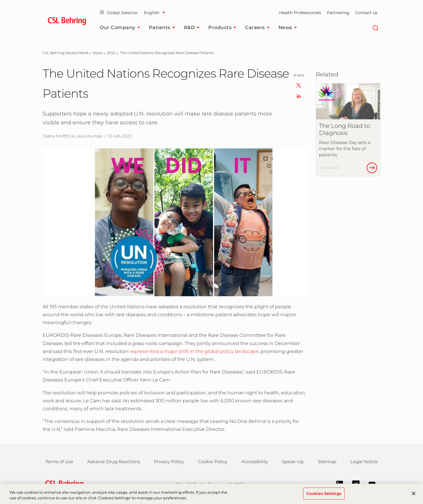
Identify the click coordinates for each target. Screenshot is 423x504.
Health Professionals (300, 13)
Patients (163, 28)
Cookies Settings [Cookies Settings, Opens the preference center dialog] (324, 497)
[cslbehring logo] (67, 22)
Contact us (366, 13)
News (289, 28)
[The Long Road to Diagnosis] (348, 130)
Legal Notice (364, 462)
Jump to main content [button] (0, 0)
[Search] (375, 28)
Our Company (121, 28)
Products (224, 28)
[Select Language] (156, 13)
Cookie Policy (213, 462)
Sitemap (327, 462)
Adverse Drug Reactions (114, 462)
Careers (259, 28)
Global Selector (119, 13)
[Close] (414, 497)
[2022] (111, 53)
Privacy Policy (169, 462)
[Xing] (353, 484)
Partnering (338, 13)
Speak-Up (293, 462)
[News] (97, 53)
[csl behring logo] (63, 484)
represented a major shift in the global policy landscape (194, 351)
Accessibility (255, 462)
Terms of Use (59, 462)
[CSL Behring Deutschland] (65, 53)
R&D (193, 28)
